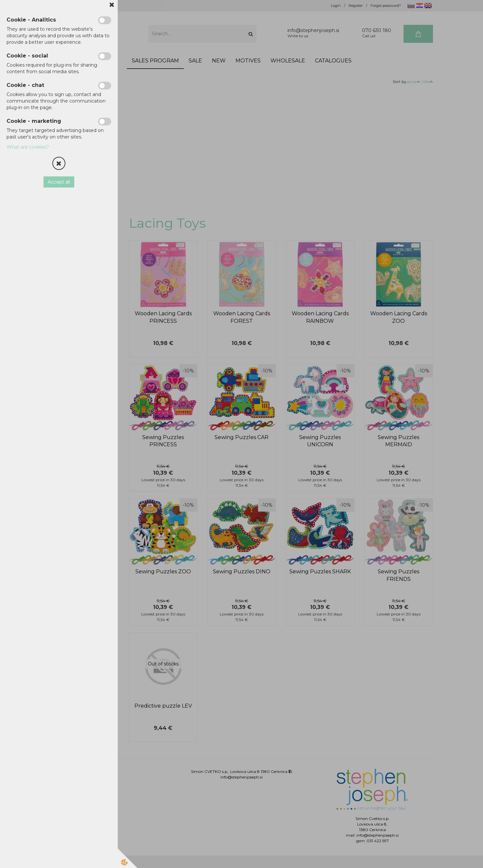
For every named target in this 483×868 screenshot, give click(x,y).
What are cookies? (28, 147)
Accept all (59, 182)
